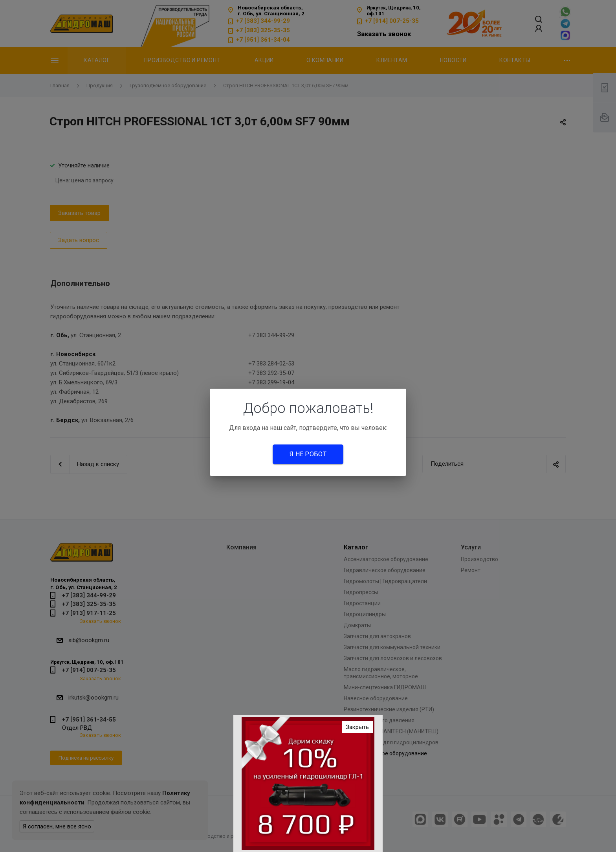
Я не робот (308, 454)
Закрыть (357, 727)
